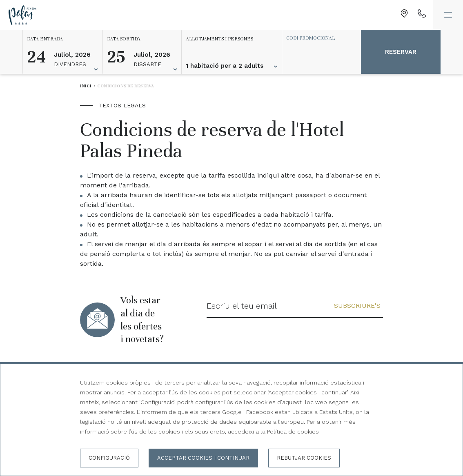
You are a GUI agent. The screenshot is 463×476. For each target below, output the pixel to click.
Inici (86, 86)
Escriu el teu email (242, 306)
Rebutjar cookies (304, 458)
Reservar (401, 52)
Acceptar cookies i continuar (203, 458)
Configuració (109, 458)
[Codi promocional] (318, 38)
